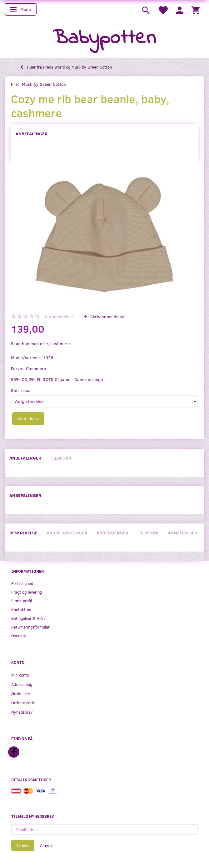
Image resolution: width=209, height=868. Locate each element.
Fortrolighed (22, 583)
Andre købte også (67, 533)
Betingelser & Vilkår (29, 618)
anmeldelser (59, 317)
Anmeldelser (182, 533)
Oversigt (19, 636)
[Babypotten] (104, 39)
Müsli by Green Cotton (44, 84)
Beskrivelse (23, 533)
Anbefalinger (32, 134)
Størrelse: (21, 390)
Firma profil (22, 601)
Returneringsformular (30, 627)
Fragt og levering (27, 592)
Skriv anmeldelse (107, 317)
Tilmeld (23, 845)
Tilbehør (61, 458)
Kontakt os (21, 609)
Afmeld (46, 845)
